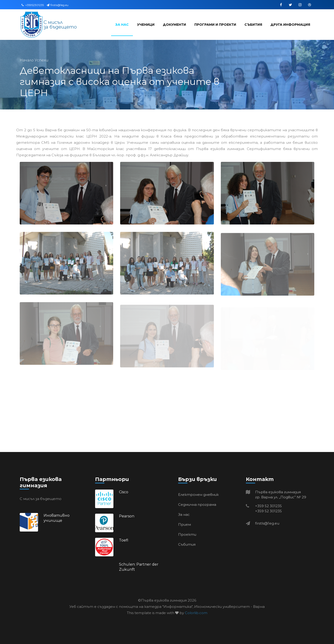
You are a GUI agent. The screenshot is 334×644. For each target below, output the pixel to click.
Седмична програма (197, 505)
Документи (174, 25)
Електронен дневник (198, 495)
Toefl (124, 540)
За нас (122, 25)
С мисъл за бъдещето (60, 25)
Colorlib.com (196, 613)
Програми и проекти (215, 25)
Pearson (127, 516)
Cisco (124, 492)
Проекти (187, 534)
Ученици (146, 25)
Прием (185, 524)
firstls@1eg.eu (58, 5)
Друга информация (290, 25)
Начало (27, 60)
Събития (253, 25)
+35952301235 (33, 5)
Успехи (42, 60)
